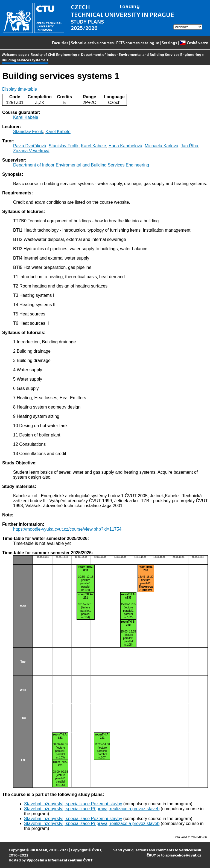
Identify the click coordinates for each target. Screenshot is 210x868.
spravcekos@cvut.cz (183, 855)
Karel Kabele (26, 117)
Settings (169, 43)
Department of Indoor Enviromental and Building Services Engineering (141, 54)
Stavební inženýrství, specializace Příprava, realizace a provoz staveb (92, 809)
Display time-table (20, 89)
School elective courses (92, 43)
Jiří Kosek (39, 850)
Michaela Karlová (161, 146)
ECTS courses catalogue (138, 43)
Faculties (60, 43)
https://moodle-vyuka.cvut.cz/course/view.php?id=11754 (67, 529)
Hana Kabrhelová (126, 146)
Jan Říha (189, 146)
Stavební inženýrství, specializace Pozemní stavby (73, 804)
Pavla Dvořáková (30, 146)
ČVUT (97, 850)
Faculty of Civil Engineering (54, 54)
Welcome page (14, 54)
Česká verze (194, 43)
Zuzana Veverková (31, 151)
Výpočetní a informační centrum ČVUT (59, 860)
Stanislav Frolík (28, 132)
